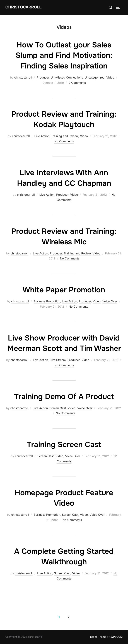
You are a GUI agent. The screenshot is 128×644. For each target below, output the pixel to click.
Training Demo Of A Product (64, 397)
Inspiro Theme (98, 637)
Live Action (42, 136)
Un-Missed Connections (67, 77)
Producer (43, 77)
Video (110, 77)
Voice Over (110, 301)
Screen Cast (58, 408)
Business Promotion (47, 301)
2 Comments (77, 83)
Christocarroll (23, 7)
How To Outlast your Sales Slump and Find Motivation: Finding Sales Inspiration (64, 56)
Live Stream (58, 360)
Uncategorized (95, 77)
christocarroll (23, 77)
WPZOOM (117, 637)
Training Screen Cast (64, 445)
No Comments (64, 141)
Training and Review (65, 136)
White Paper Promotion (64, 290)
